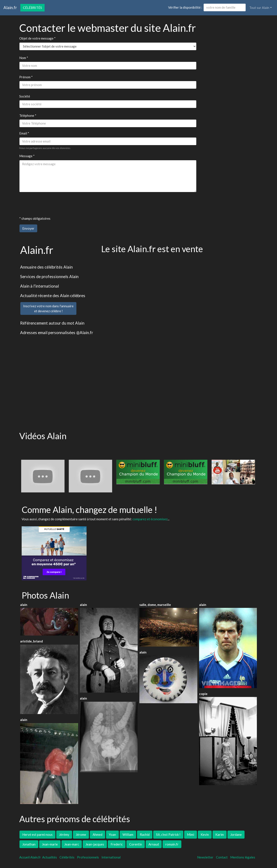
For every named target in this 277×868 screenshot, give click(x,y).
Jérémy (64, 834)
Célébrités (32, 8)
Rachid (145, 834)
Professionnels (88, 857)
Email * (24, 133)
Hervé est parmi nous (37, 834)
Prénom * (26, 77)
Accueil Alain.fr (30, 857)
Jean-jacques (95, 844)
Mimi (191, 834)
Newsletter (205, 857)
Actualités (50, 857)
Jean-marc (72, 844)
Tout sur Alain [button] (259, 8)
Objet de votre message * (37, 38)
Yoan (112, 834)
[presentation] (52, 204)
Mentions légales (243, 857)
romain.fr (172, 844)
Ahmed (97, 834)
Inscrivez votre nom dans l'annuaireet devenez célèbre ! (48, 308)
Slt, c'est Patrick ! (168, 834)
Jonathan (29, 844)
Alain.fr (10, 7)
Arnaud (154, 844)
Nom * (24, 58)
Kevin (205, 834)
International (111, 857)
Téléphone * (28, 115)
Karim (220, 834)
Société (25, 96)
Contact (222, 857)
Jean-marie (50, 844)
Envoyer (28, 228)
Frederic (117, 844)
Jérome (81, 834)
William (128, 834)
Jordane (236, 834)
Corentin (136, 844)
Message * (27, 156)
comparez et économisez (150, 519)
